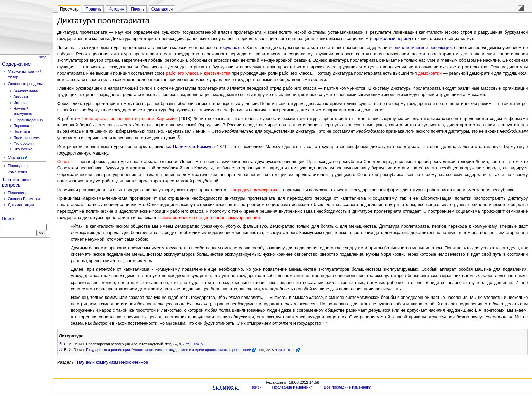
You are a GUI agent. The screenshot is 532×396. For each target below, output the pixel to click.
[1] (179, 137)
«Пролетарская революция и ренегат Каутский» (127, 119)
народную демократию (255, 190)
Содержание (16, 64)
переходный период (391, 39)
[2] (327, 322)
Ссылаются (162, 9)
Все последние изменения (348, 387)
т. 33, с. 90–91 (285, 350)
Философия (24, 143)
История (21, 103)
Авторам (21, 96)
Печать (138, 9)
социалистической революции (421, 48)
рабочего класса (182, 73)
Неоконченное (134, 362)
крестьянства (217, 73)
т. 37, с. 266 (191, 344)
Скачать (15, 157)
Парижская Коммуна (194, 147)
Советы (65, 162)
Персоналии (24, 126)
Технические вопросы (16, 182)
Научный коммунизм (98, 362)
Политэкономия (27, 138)
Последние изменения (292, 387)
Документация (21, 205)
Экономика (23, 149)
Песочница (18, 193)
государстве (232, 48)
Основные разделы (25, 84)
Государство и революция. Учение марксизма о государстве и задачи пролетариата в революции (169, 350)
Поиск (8, 219)
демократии (430, 73)
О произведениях (28, 120)
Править (93, 9)
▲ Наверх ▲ (226, 387)
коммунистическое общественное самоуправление (209, 218)
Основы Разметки (24, 199)
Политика (22, 131)
